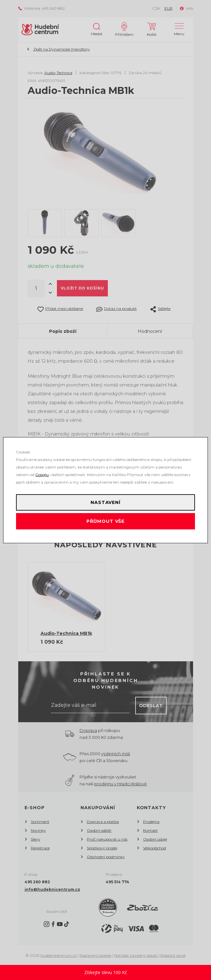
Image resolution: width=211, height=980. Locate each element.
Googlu (42, 475)
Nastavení (105, 502)
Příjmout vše (105, 521)
